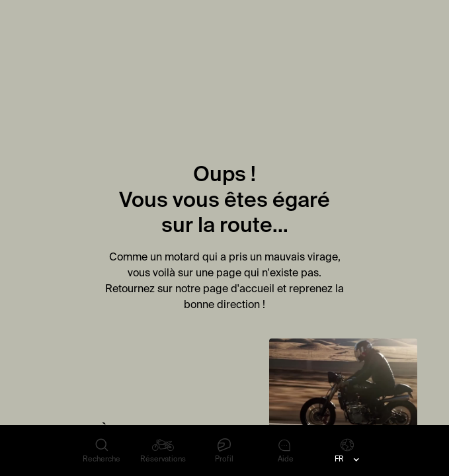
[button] (347, 460)
